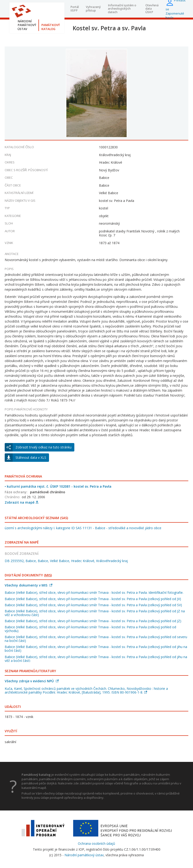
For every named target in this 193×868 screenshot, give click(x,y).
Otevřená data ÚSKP (152, 9)
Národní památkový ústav (84, 855)
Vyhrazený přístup (93, 9)
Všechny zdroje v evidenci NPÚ (32, 681)
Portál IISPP (75, 9)
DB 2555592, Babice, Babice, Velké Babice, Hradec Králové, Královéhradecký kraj (66, 561)
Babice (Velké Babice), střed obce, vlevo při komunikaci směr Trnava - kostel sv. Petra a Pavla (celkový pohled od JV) (93, 599)
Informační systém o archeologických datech (122, 9)
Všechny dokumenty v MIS (28, 585)
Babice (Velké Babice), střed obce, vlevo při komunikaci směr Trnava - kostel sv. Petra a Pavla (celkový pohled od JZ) (93, 621)
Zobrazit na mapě (22, 502)
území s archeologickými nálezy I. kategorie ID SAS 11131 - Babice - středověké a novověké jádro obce (83, 528)
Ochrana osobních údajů (96, 843)
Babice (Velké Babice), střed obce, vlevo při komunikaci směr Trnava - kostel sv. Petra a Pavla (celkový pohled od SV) (93, 605)
